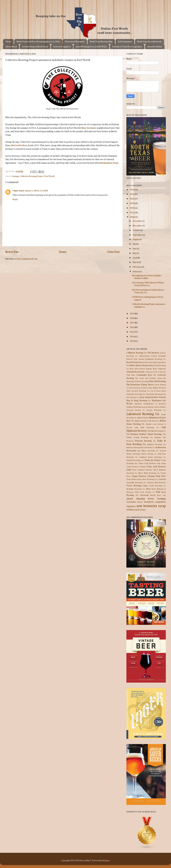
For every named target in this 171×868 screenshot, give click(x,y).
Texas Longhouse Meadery (142, 470)
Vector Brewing (134, 485)
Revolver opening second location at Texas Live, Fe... (148, 291)
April (135, 258)
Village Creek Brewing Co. (154, 485)
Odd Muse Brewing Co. (156, 431)
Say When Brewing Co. (148, 451)
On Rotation (132, 434)
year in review (140, 510)
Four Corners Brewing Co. (138, 391)
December (137, 221)
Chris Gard (18, 190)
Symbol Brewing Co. (135, 460)
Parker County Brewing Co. (140, 437)
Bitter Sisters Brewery (140, 365)
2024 (132, 199)
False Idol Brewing (158, 381)
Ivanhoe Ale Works (134, 407)
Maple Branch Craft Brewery (147, 421)
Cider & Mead (11, 47)
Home (9, 41)
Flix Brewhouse (133, 384)
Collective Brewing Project (32, 176)
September (138, 235)
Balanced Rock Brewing (135, 359)
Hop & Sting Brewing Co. (139, 400)
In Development (125, 41)
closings (15, 176)
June (135, 248)
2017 (132, 322)
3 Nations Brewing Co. (137, 353)
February (137, 267)
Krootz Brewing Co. (156, 410)
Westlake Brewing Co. (136, 489)
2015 (132, 332)
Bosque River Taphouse (156, 369)
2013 (132, 341)
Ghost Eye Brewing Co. (136, 394)
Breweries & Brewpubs (75, 41)
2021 (132, 212)
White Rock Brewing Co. (145, 492)
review (130, 509)
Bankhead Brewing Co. (156, 359)
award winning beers (140, 498)
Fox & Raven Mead (158, 391)
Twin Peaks (131, 479)
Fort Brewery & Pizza (138, 388)
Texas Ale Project (153, 460)
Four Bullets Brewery (157, 388)
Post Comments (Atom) (27, 259)
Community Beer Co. (146, 375)
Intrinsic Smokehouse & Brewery (150, 403)
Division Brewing (142, 381)
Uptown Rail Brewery (156, 482)
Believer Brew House (146, 362)
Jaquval (145, 407)
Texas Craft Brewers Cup (149, 463)
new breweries (147, 506)
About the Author (155, 47)
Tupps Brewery (139, 476)
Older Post (113, 252)
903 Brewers (153, 353)
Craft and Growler (148, 378)
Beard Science (132, 362)
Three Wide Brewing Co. (149, 473)
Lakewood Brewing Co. (143, 414)
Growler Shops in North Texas (35, 47)
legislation (131, 506)
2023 (132, 203)
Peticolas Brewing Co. (145, 441)
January (136, 271)
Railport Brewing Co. (156, 444)
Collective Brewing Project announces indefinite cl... (149, 305)
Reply (15, 199)
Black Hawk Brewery (138, 369)
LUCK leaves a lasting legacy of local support (148, 298)
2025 (132, 194)
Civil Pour (131, 375)
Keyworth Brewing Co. (136, 410)
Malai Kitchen (143, 417)
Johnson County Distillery (157, 407)
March (136, 262)
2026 (132, 189)
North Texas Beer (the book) (149, 41)
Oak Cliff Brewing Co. (147, 427)
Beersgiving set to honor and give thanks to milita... (147, 277)
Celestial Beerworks (135, 372)
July (134, 244)
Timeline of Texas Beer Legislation (127, 47)
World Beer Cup (158, 495)
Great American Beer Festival (153, 397)
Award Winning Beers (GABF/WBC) (91, 47)
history (140, 502)
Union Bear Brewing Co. (147, 479)
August (136, 239)
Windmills (144, 495)
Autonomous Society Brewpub (153, 356)
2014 (132, 336)
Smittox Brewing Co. (149, 454)
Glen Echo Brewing (154, 394)
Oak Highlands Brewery (146, 429)
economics (131, 502)
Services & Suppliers (62, 47)
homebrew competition (155, 502)
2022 (132, 208)
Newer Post (12, 252)
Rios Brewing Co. (148, 447)
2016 (132, 327)
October (137, 230)
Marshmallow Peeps (109, 163)
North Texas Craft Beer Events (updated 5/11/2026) (38, 41)
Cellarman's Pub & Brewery (156, 372)
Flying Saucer (147, 384)
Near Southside (89, 128)
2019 (132, 313)
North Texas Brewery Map (101, 41)
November (138, 225)
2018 (132, 318)
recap (162, 506)
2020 (132, 217)
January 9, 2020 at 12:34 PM (36, 190)
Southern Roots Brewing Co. (153, 457)
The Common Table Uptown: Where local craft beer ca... (148, 284)
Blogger (106, 860)
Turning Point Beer (157, 476)
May (135, 253)
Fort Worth (49, 176)
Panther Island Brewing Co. (153, 434)
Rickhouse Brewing (133, 447)
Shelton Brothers (19, 145)
